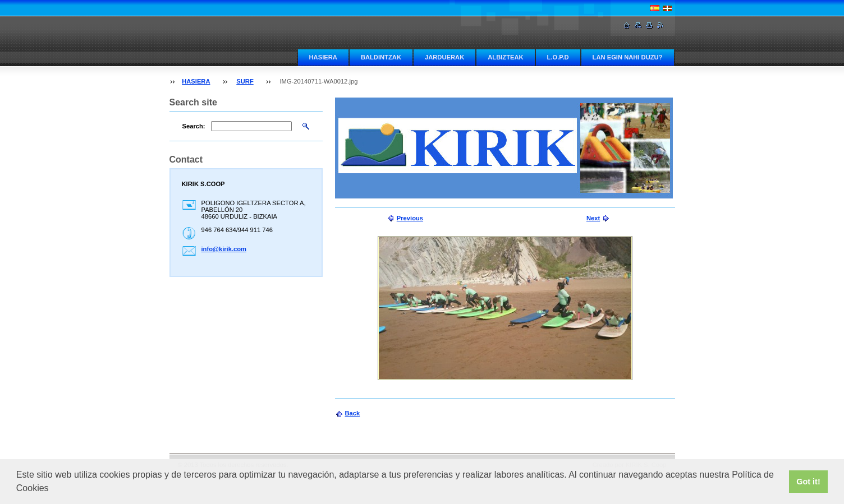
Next (593, 218)
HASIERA (323, 57)
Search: (194, 126)
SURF (245, 81)
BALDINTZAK (381, 57)
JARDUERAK (444, 57)
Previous (410, 218)
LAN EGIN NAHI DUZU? (628, 57)
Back (353, 413)
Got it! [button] (808, 482)
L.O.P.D (558, 57)
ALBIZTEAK (505, 57)
